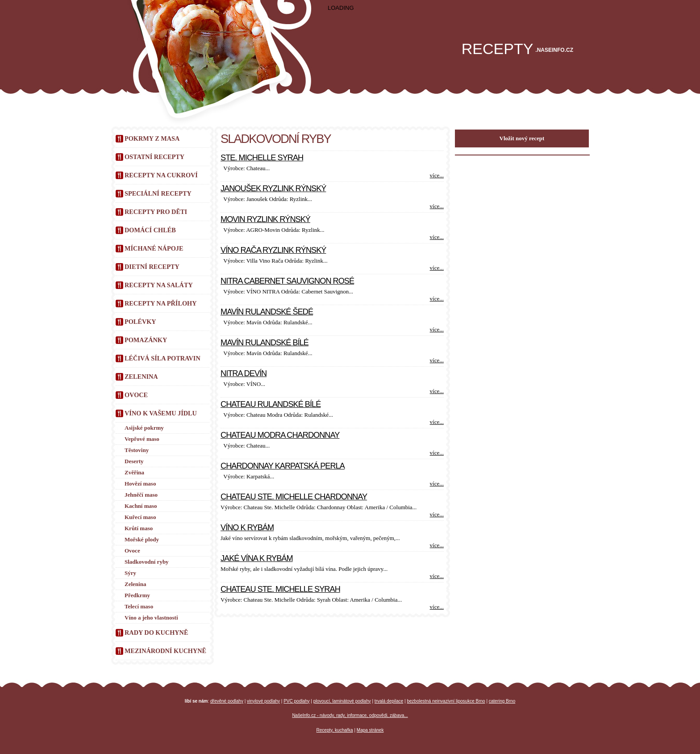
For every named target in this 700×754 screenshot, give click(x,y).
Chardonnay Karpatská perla (283, 466)
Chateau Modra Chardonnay (280, 435)
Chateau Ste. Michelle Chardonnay (294, 497)
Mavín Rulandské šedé (267, 312)
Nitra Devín (244, 373)
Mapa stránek (370, 730)
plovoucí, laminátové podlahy (342, 701)
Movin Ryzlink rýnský (265, 219)
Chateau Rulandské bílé (271, 404)
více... (437, 175)
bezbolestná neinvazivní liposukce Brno (446, 701)
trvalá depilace (389, 701)
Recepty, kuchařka (335, 730)
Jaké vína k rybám (257, 558)
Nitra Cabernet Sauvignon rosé (287, 281)
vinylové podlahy (263, 701)
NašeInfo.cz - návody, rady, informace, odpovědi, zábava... (350, 715)
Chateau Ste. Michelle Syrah (280, 589)
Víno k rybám (247, 528)
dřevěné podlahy (227, 701)
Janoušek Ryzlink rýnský (273, 188)
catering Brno (502, 701)
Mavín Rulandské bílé (265, 343)
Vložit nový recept (522, 138)
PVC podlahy (296, 701)
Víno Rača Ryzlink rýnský (273, 250)
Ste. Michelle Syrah (262, 158)
